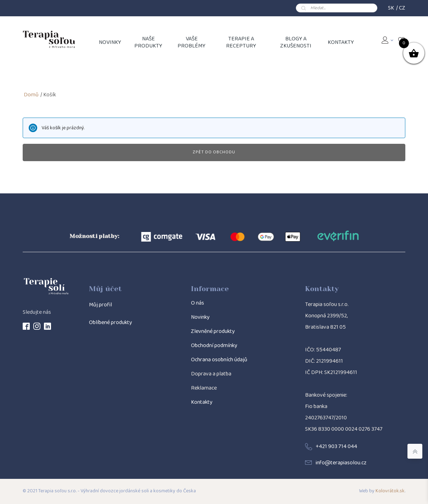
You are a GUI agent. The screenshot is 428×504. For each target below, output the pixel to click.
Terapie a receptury (241, 42)
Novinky (200, 317)
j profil (104, 305)
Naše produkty (148, 42)
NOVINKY (110, 42)
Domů (31, 95)
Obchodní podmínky (214, 346)
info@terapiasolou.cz (341, 463)
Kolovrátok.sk (390, 491)
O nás (198, 303)
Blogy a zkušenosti (296, 42)
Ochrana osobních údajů (219, 360)
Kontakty (341, 42)
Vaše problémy (192, 42)
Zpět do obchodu (214, 152)
